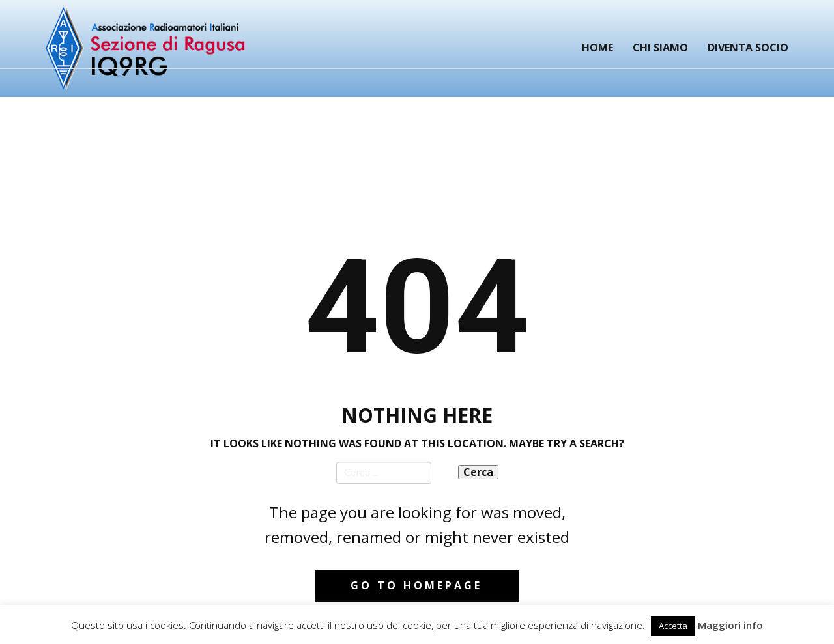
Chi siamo (660, 48)
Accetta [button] (673, 626)
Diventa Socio (748, 48)
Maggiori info (730, 625)
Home (597, 48)
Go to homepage (416, 585)
